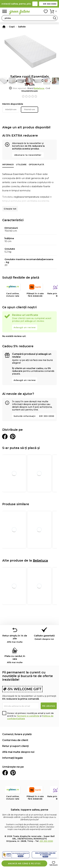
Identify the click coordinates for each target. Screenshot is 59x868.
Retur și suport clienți (16, 746)
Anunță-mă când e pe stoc (24, 864)
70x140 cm (29, 109)
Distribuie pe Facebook (5, 437)
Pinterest (13, 773)
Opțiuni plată (36, 165)
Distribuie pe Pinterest (13, 437)
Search (55, 18)
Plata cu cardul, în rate (15, 659)
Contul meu (39, 11)
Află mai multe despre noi (18, 752)
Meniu (5, 11)
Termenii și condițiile (28, 716)
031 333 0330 (50, 4)
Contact (35, 4)
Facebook (5, 773)
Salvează (53, 865)
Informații (8, 165)
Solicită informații (25, 416)
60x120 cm (11, 109)
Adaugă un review (25, 327)
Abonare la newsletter (28, 155)
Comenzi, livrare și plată (17, 734)
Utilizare (21, 165)
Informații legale (13, 758)
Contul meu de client (15, 740)
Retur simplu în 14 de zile (15, 639)
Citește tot (10, 209)
